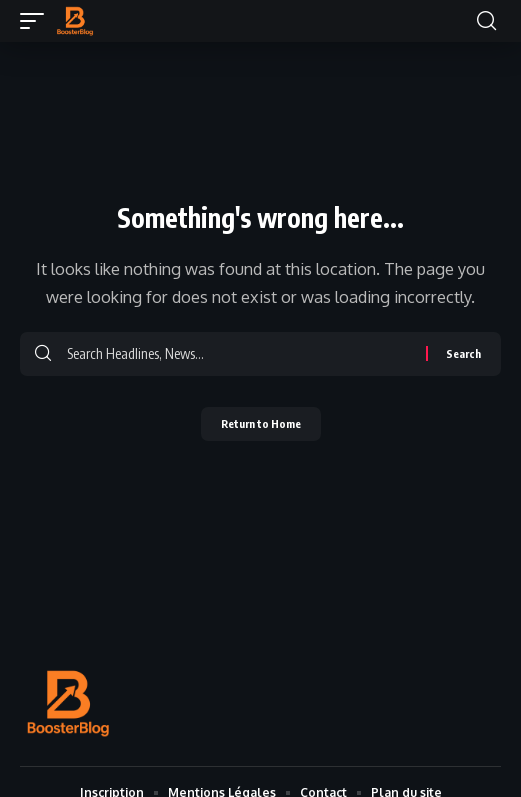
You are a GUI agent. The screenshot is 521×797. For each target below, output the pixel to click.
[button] (37, 21)
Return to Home (261, 423)
